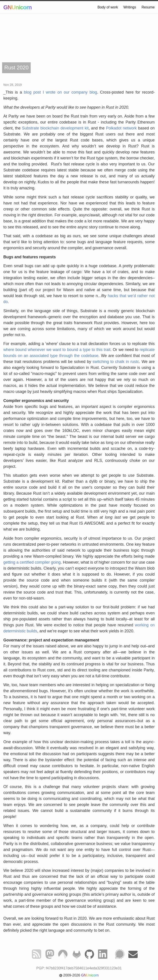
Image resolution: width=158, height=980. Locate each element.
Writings (130, 7)
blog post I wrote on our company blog (61, 92)
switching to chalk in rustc (116, 362)
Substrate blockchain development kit (55, 128)
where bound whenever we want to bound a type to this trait (57, 350)
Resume (148, 7)
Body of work (108, 7)
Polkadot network (121, 128)
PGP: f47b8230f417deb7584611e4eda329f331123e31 (79, 968)
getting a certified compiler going (32, 562)
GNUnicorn (17, 7)
